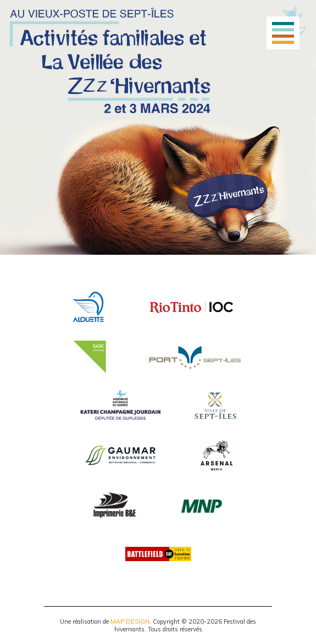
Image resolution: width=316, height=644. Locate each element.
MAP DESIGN (130, 621)
